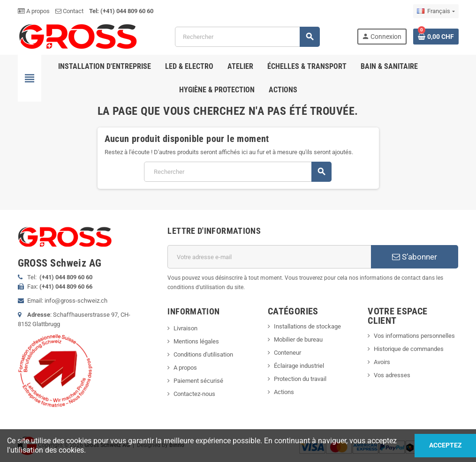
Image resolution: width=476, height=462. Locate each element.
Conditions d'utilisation (203, 354)
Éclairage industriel (299, 366)
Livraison (185, 328)
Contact (69, 11)
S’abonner (415, 257)
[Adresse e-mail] (269, 257)
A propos (34, 11)
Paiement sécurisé (198, 381)
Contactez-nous (194, 394)
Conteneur (287, 353)
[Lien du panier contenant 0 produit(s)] (436, 37)
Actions (284, 392)
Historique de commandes (409, 349)
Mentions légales (196, 341)
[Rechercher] (247, 37)
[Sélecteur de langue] (436, 11)
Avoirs (382, 362)
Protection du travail (300, 379)
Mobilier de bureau (298, 339)
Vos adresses (392, 375)
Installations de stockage (307, 326)
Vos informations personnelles (414, 336)
